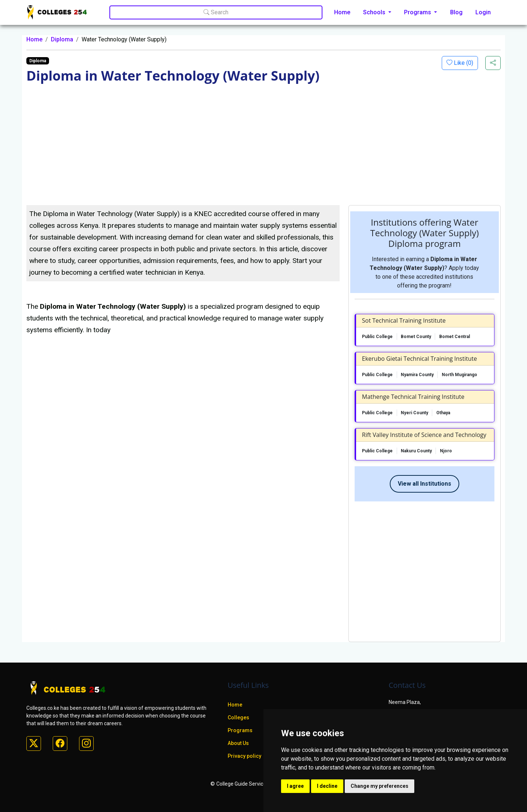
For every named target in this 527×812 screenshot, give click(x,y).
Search (216, 12)
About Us (238, 743)
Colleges (238, 718)
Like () (463, 63)
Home (342, 12)
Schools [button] (375, 12)
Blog (456, 12)
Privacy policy (244, 756)
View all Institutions (425, 484)
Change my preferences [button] (380, 786)
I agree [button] (295, 786)
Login (483, 12)
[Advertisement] (263, 150)
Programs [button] (418, 12)
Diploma (62, 39)
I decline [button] (327, 786)
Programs (240, 730)
